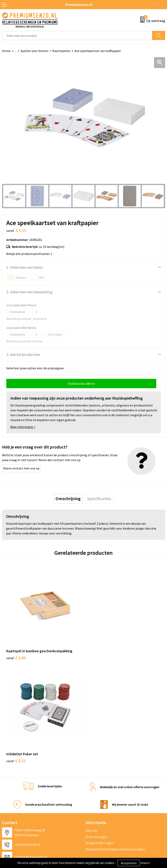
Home (6, 51)
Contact (8, 783)
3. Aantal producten (23, 354)
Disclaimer (93, 802)
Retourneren (11, 808)
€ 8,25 (97, 653)
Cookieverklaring (97, 790)
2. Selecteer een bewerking (29, 292)
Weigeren (145, 863)
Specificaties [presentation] (99, 498)
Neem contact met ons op (21, 468)
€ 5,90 (16, 653)
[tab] (68, 498)
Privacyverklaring (98, 796)
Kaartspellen (61, 51)
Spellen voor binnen (34, 51)
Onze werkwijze (13, 796)
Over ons (92, 723)
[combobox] (77, 35)
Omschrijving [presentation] (68, 498)
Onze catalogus (96, 729)
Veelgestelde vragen (100, 735)
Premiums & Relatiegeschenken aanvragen (115, 741)
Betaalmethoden (14, 802)
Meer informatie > (23, 427)
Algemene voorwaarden (102, 783)
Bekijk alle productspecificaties (29, 254)
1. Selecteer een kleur (25, 267)
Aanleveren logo (13, 790)
